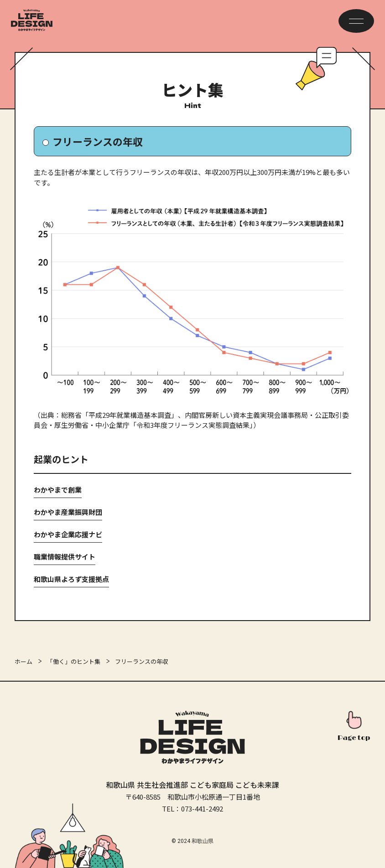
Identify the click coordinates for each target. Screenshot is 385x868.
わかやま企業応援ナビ (68, 534)
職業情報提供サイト (65, 557)
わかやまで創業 (58, 490)
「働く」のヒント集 (74, 661)
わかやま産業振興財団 (68, 512)
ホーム (23, 661)
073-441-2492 (202, 809)
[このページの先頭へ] (354, 727)
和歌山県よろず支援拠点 (71, 579)
